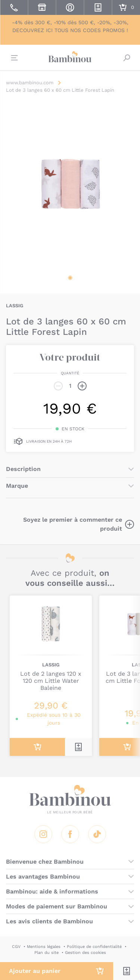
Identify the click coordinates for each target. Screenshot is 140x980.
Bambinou (70, 57)
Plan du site (46, 953)
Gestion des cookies (85, 953)
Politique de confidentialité (94, 947)
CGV (16, 947)
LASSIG (15, 306)
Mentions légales (44, 947)
